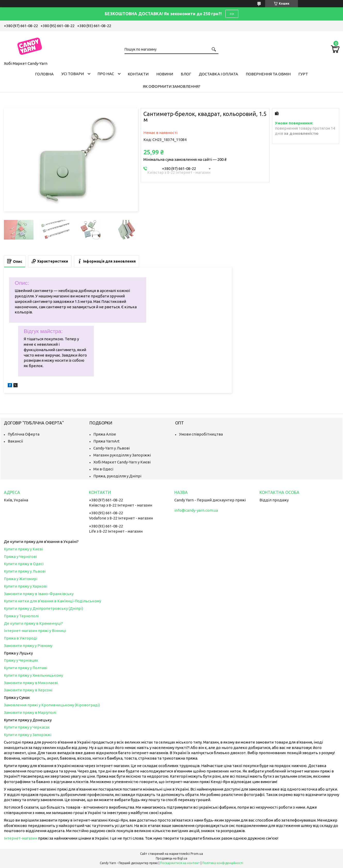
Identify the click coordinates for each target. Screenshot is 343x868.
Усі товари (73, 74)
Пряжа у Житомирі (21, 579)
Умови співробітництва (201, 434)
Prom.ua (197, 854)
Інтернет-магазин (21, 838)
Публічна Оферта (24, 434)
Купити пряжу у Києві (23, 549)
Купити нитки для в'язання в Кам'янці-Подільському (52, 601)
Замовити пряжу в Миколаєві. (31, 683)
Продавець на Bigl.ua (172, 858)
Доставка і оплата (218, 74)
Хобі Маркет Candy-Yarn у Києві (122, 462)
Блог (186, 74)
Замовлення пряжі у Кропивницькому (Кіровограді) (52, 705)
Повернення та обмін (268, 74)
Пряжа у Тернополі (21, 616)
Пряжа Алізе (105, 434)
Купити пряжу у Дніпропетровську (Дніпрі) (43, 608)
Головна (44, 74)
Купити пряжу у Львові (25, 571)
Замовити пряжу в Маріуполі (30, 712)
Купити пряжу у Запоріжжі (28, 735)
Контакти (138, 74)
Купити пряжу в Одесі (24, 564)
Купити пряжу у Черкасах (27, 727)
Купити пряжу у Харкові (26, 586)
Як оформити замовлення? (172, 86)
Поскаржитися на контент (180, 863)
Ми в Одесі (103, 469)
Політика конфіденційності (223, 863)
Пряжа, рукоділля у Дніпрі (117, 476)
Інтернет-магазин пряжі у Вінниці (35, 631)
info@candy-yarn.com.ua (196, 510)
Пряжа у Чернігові (20, 557)
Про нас (106, 74)
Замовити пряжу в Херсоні (28, 690)
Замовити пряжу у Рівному (28, 646)
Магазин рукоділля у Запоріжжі (122, 455)
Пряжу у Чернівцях (21, 660)
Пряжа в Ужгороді (21, 638)
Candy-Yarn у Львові (112, 448)
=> (232, 14)
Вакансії (15, 441)
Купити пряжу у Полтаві (26, 668)
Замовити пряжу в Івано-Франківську (39, 594)
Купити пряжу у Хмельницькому (33, 675)
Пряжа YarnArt (107, 441)
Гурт (303, 74)
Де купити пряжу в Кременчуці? (33, 623)
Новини (165, 74)
